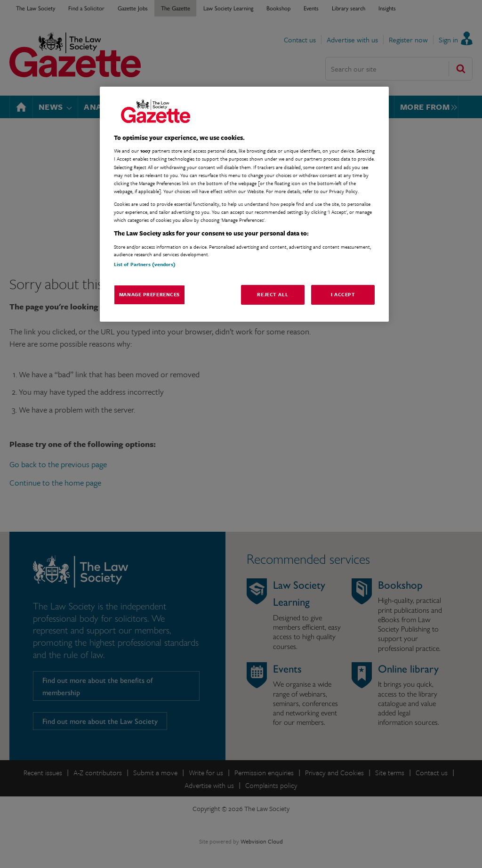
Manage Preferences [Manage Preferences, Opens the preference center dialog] (149, 294)
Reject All (273, 294)
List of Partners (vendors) (145, 264)
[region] (244, 204)
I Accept (343, 294)
